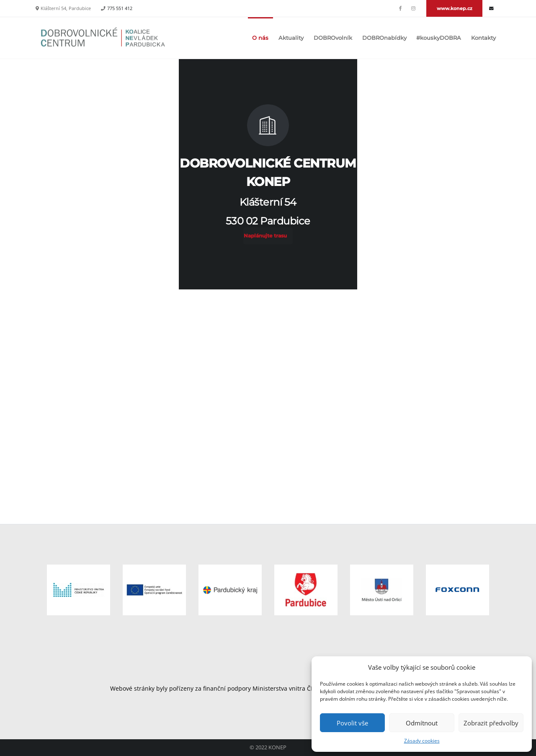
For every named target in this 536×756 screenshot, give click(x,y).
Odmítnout (422, 723)
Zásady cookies (422, 741)
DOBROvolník (333, 38)
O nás (260, 38)
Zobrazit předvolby (491, 723)
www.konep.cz (455, 8)
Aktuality (291, 38)
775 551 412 (120, 8)
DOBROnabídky (384, 38)
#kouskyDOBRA (439, 38)
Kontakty (483, 38)
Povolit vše (352, 723)
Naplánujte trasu (265, 236)
